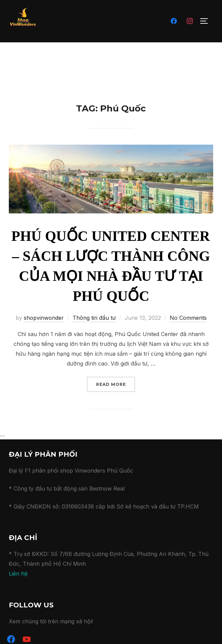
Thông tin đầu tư (94, 318)
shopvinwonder (44, 318)
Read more (116, 384)
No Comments (188, 318)
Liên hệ (18, 574)
